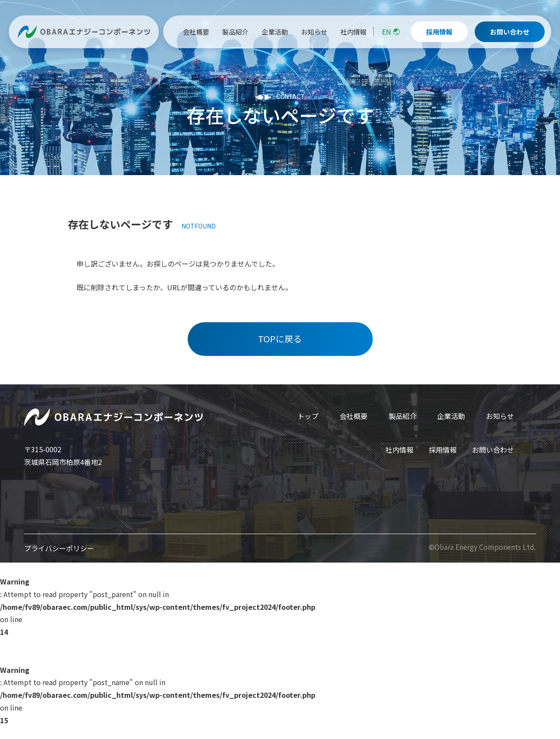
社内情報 (399, 450)
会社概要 (353, 416)
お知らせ (500, 416)
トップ (308, 416)
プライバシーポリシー (59, 548)
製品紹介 (402, 416)
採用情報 (443, 450)
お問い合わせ (493, 450)
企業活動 (451, 416)
